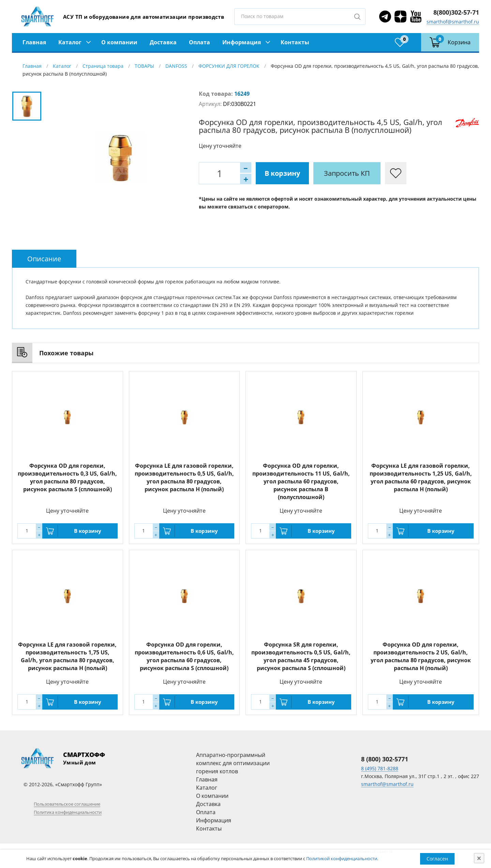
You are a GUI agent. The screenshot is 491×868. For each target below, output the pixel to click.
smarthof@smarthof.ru (453, 22)
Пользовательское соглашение (67, 804)
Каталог (70, 42)
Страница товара (103, 66)
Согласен (437, 859)
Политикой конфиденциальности (342, 858)
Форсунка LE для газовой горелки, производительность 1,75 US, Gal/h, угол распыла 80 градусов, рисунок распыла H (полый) (67, 656)
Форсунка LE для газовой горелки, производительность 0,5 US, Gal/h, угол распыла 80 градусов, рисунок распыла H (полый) (184, 477)
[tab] (44, 259)
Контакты (295, 42)
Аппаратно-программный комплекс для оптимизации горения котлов (233, 763)
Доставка (163, 42)
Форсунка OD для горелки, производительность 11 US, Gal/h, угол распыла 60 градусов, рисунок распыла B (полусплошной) (301, 481)
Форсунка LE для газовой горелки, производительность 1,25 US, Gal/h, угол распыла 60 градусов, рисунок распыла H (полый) (421, 477)
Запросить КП (347, 173)
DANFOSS (176, 66)
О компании (119, 42)
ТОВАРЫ (144, 66)
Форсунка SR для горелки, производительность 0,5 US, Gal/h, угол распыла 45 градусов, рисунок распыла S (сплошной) (301, 656)
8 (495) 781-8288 (380, 768)
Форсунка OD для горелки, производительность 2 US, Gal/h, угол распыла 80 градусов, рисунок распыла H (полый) (421, 656)
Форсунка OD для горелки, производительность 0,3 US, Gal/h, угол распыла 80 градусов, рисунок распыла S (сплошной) (67, 477)
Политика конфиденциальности (68, 812)
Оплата (199, 42)
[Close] (479, 858)
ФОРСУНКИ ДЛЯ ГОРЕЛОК (229, 66)
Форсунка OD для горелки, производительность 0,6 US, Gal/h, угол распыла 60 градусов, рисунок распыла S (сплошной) (184, 656)
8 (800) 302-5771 (385, 759)
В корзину (282, 173)
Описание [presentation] (44, 259)
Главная (34, 42)
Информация (242, 42)
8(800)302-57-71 (456, 12)
